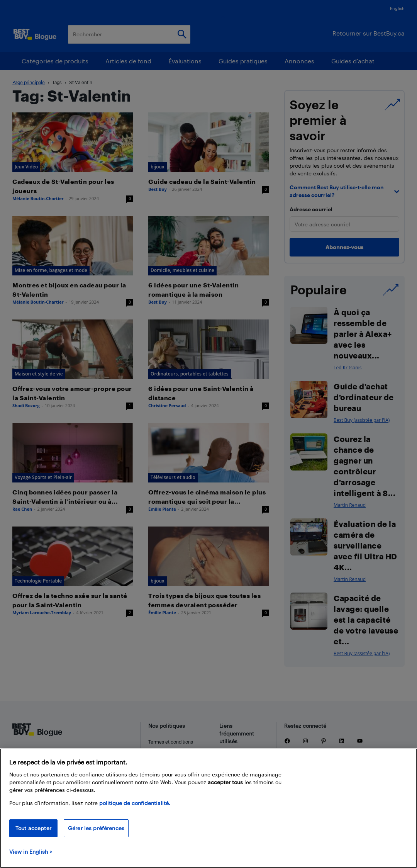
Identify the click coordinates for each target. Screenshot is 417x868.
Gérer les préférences (96, 828)
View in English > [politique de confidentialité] (31, 852)
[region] (208, 808)
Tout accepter (33, 828)
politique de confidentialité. (135, 803)
